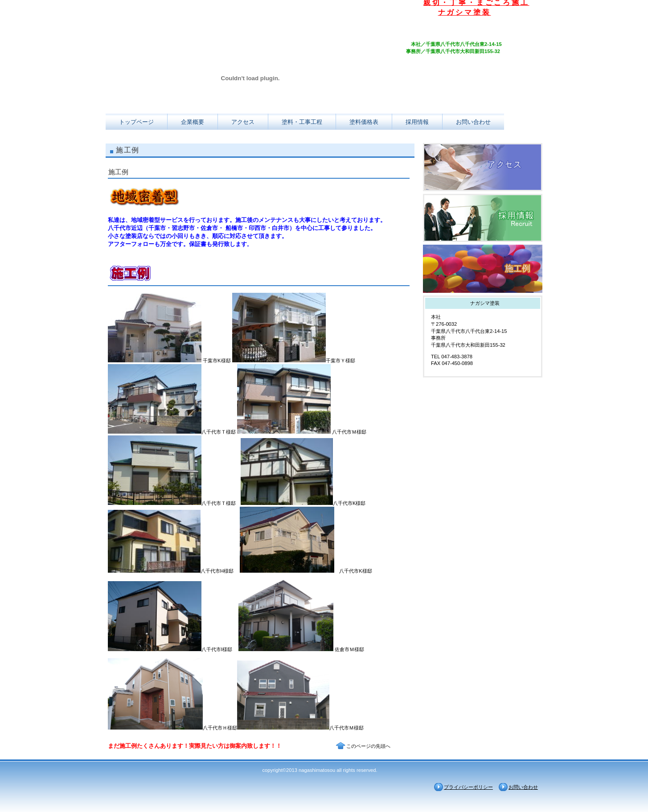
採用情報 (483, 218)
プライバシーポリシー (468, 787)
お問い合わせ (523, 787)
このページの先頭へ (368, 746)
